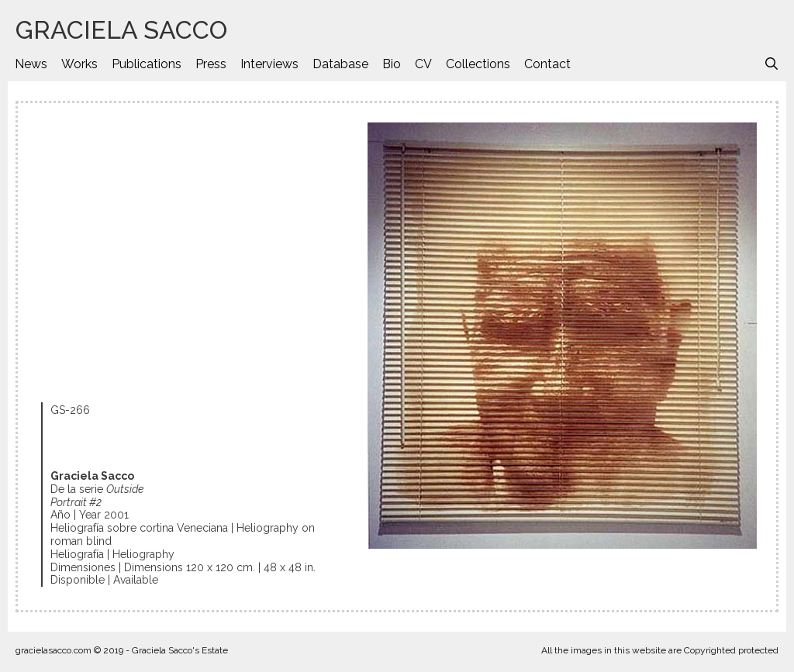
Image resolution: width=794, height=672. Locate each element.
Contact (547, 64)
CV (423, 64)
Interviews (269, 64)
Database (340, 64)
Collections (478, 64)
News (31, 64)
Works (79, 64)
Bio (392, 64)
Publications (147, 64)
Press (211, 64)
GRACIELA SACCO (121, 30)
